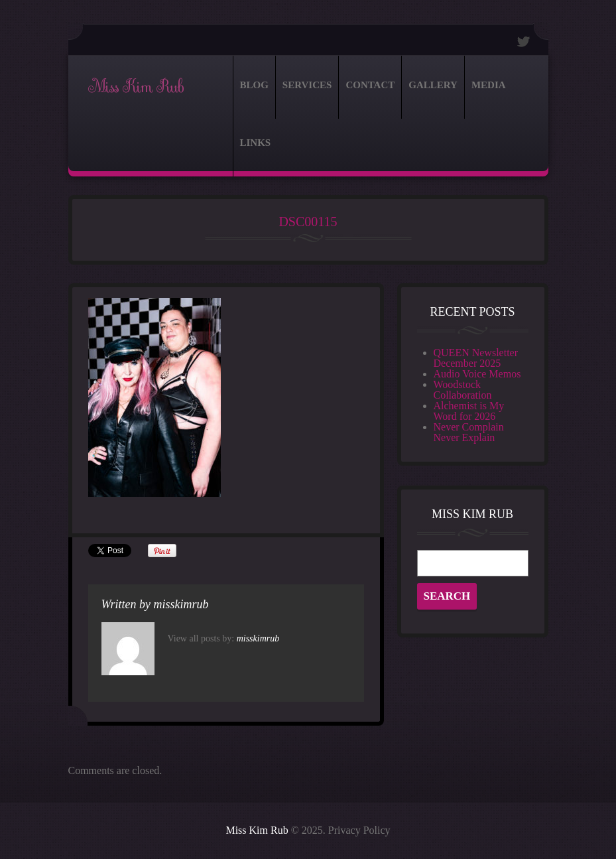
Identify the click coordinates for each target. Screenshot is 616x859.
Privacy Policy (359, 830)
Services (307, 85)
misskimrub (181, 604)
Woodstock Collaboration (463, 390)
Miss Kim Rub (136, 87)
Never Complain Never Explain (469, 432)
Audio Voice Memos (477, 374)
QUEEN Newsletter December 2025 (476, 358)
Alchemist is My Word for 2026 (469, 411)
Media (489, 85)
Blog (254, 85)
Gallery (433, 85)
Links (256, 143)
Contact (370, 85)
